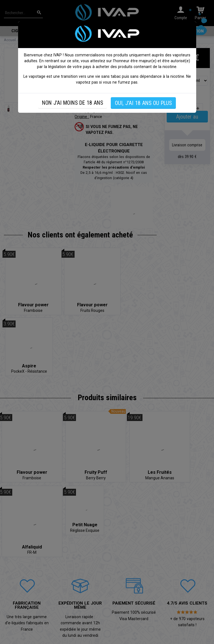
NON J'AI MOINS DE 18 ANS (72, 103)
